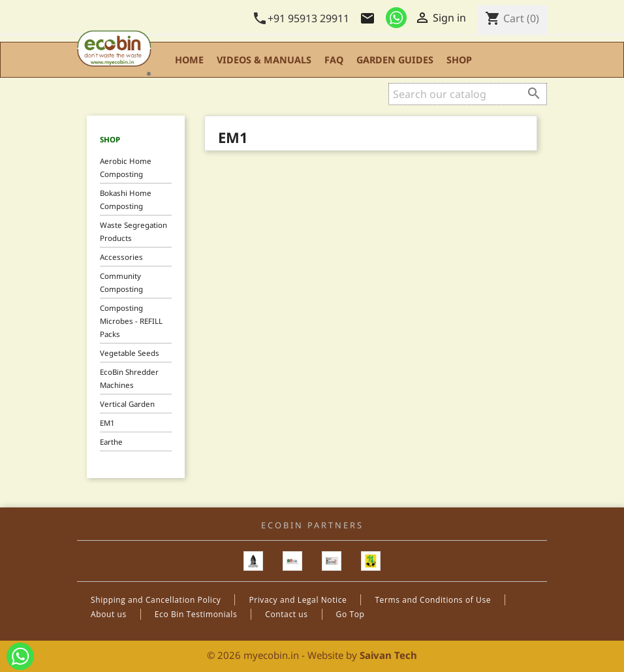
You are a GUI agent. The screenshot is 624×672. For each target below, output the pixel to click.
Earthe (111, 442)
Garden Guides (395, 60)
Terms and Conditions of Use (433, 600)
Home (189, 60)
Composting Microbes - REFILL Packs (131, 321)
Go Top (351, 614)
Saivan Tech (388, 655)
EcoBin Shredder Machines (129, 378)
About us (109, 614)
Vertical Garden (127, 404)
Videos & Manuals (264, 60)
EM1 (107, 423)
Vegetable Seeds (130, 353)
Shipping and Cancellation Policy (156, 600)
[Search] (468, 94)
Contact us (286, 614)
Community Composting (121, 282)
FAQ (334, 60)
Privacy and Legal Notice (298, 600)
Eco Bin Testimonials (196, 614)
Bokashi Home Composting (126, 200)
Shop (459, 60)
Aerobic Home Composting (126, 168)
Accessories (121, 257)
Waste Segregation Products (133, 232)
